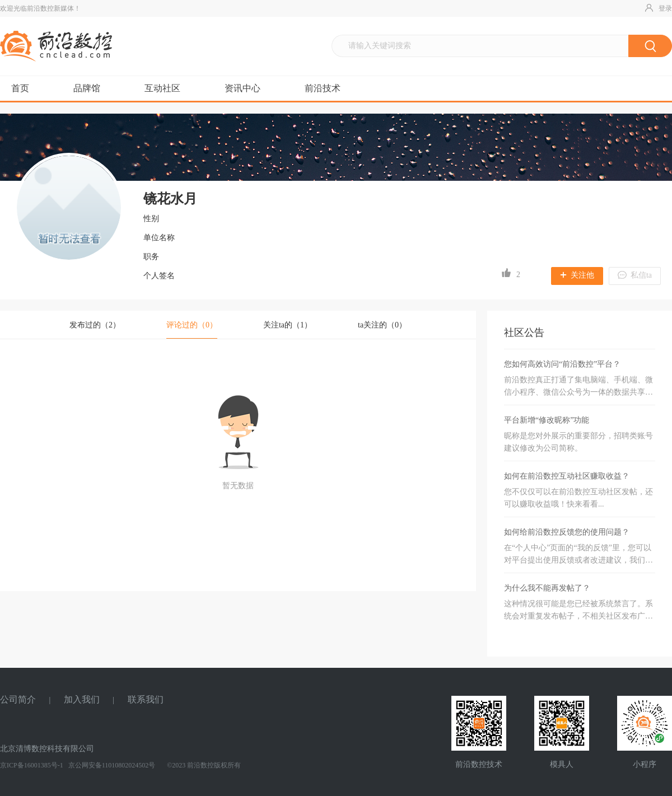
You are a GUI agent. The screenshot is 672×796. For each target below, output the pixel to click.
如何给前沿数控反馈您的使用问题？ (567, 532)
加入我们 (82, 699)
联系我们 (146, 699)
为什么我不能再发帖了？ (547, 588)
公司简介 (18, 699)
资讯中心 (242, 88)
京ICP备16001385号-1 (32, 765)
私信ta (635, 275)
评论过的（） (192, 325)
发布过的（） (95, 325)
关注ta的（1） (288, 325)
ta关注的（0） (382, 325)
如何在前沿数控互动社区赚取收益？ (567, 476)
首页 (20, 88)
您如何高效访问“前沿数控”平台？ (562, 364)
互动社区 (162, 88)
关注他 (577, 275)
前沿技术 (323, 88)
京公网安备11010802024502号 (111, 765)
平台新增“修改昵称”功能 (547, 420)
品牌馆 (87, 88)
